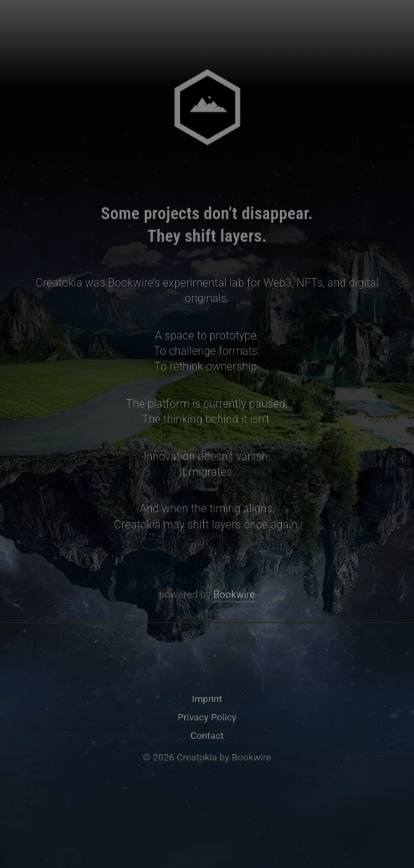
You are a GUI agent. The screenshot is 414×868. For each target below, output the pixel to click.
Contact (207, 735)
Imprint (207, 699)
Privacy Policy (207, 717)
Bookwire (234, 596)
